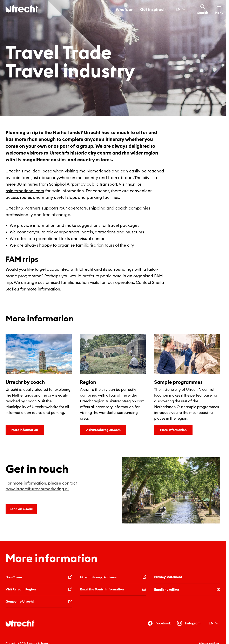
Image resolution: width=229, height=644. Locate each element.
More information (25, 430)
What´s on (125, 9)
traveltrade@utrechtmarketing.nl (37, 489)
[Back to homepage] (22, 9)
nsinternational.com (25, 191)
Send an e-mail (21, 509)
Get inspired (152, 9)
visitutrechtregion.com (103, 430)
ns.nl (132, 184)
